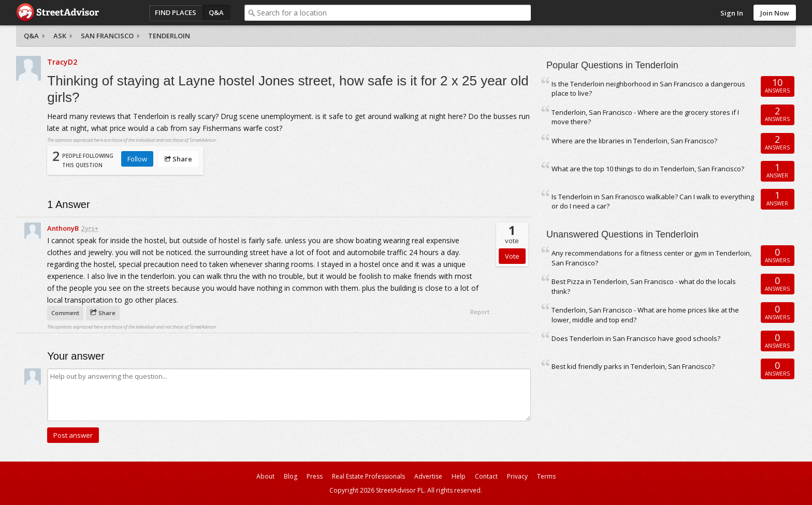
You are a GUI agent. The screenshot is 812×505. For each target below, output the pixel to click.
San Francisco (107, 36)
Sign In (732, 13)
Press (315, 476)
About (265, 476)
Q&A (216, 12)
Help (459, 476)
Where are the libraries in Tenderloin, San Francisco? (634, 141)
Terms (546, 476)
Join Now (775, 13)
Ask (60, 36)
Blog (291, 476)
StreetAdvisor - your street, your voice (57, 13)
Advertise (428, 476)
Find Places (176, 12)
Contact (486, 476)
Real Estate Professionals (368, 476)
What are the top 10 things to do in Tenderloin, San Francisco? (648, 169)
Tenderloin (169, 36)
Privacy (517, 476)
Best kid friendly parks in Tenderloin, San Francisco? (633, 366)
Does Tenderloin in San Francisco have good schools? (636, 338)
